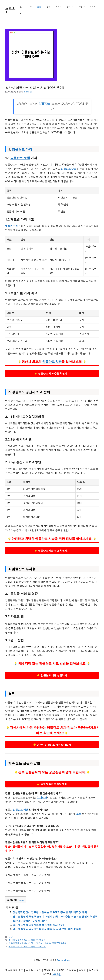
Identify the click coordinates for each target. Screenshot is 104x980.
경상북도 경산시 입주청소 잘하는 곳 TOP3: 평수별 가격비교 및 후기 (50, 912)
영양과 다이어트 (14, 970)
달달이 (83, 970)
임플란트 (44, 104)
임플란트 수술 (69, 169)
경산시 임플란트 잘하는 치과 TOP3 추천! (27, 940)
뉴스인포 (94, 970)
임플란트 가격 (22, 149)
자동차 (82, 7)
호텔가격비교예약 (54, 970)
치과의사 (42, 797)
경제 (48, 7)
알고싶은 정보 (34, 970)
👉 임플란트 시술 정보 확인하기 (52, 551)
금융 (39, 7)
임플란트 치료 (13, 226)
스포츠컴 (10, 10)
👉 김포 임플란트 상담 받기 (52, 784)
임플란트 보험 (20, 158)
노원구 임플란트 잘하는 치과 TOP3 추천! (27, 946)
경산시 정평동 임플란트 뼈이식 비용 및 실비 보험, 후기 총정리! (47, 929)
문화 (71, 7)
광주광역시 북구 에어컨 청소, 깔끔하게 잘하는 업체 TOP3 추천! (38, 943)
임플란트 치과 (52, 362)
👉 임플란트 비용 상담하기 (52, 675)
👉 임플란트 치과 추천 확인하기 (52, 374)
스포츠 (58, 7)
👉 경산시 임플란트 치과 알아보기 (52, 745)
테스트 (93, 7)
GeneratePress (63, 960)
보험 (79, 814)
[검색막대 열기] (21, 14)
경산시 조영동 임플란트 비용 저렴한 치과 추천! (38, 925)
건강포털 (71, 970)
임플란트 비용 (21, 810)
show (21, 900)
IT (31, 7)
